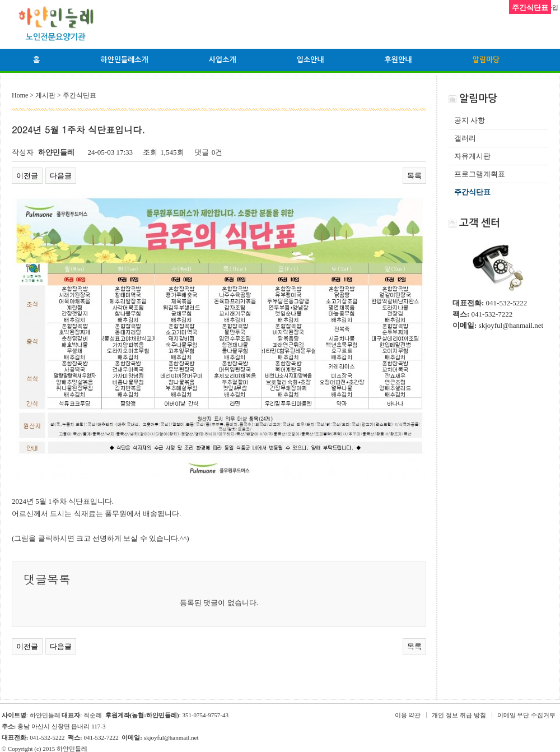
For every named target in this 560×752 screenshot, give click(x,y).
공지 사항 (470, 120)
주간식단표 (472, 192)
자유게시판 (472, 156)
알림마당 (486, 60)
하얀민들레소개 (124, 60)
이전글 (27, 176)
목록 (414, 176)
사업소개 (223, 60)
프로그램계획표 (480, 174)
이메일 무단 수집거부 (527, 715)
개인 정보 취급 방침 (459, 715)
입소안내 (311, 60)
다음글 (61, 176)
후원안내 (398, 60)
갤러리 (465, 138)
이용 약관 (408, 715)
